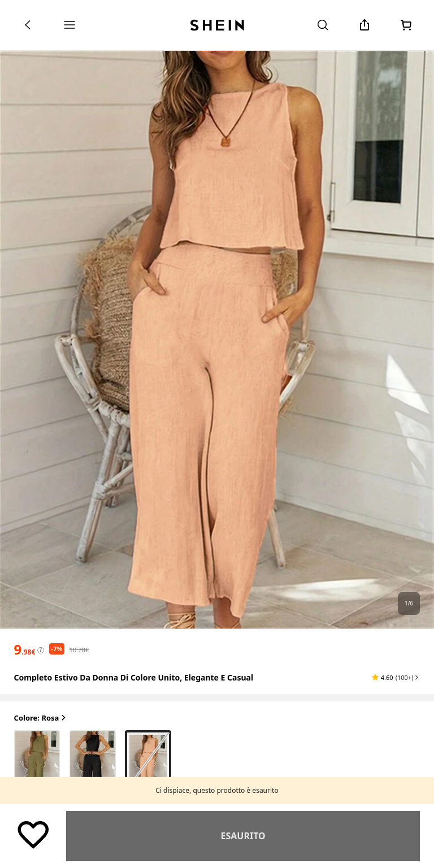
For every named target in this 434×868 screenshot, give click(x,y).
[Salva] (33, 834)
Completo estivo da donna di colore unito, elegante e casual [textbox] (134, 677)
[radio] (37, 761)
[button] (396, 677)
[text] (25, 649)
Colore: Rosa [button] (41, 718)
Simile (243, 836)
